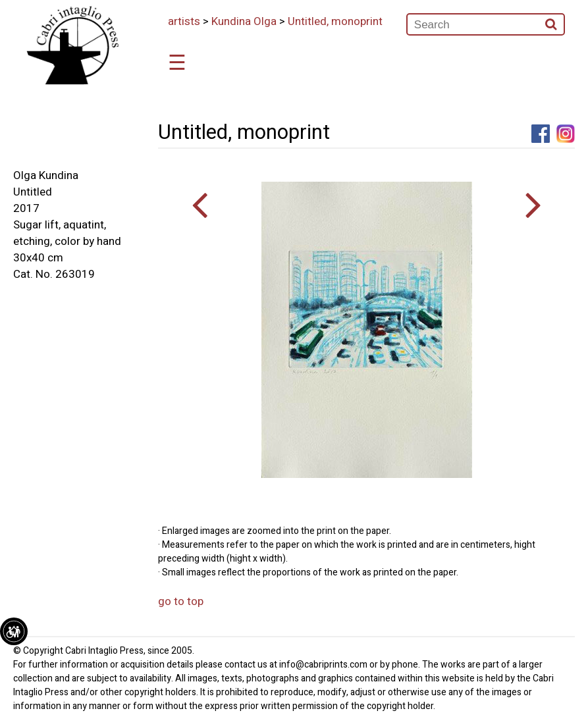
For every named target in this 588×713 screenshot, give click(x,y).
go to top (181, 601)
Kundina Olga (244, 21)
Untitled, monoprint (335, 21)
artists (184, 21)
